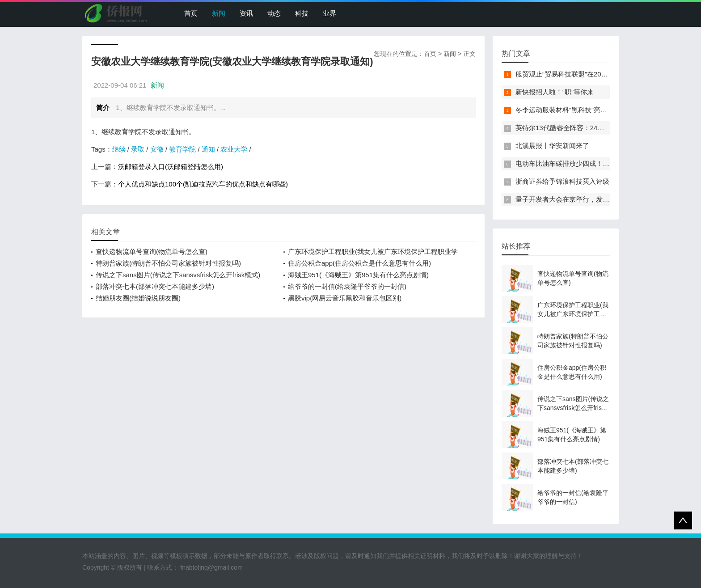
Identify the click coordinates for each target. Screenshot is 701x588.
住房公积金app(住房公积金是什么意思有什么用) (359, 263)
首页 (191, 13)
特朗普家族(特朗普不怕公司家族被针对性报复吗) (168, 263)
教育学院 (182, 149)
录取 (138, 149)
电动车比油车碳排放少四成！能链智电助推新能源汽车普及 (603, 163)
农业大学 (234, 149)
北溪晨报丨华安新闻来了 (552, 146)
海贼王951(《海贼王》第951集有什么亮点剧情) (358, 275)
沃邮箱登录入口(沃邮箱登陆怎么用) (171, 167)
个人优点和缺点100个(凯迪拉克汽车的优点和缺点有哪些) (203, 184)
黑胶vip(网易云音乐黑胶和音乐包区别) (345, 298)
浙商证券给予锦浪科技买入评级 (562, 181)
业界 (329, 13)
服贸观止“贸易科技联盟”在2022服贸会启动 (579, 74)
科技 (302, 13)
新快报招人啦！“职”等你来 (555, 92)
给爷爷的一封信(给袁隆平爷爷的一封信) (347, 286)
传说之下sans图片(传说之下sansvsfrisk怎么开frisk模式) (178, 275)
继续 (119, 149)
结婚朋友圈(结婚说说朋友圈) (138, 298)
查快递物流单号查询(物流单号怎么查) (152, 252)
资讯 (246, 13)
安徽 (157, 149)
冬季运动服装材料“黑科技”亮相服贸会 (571, 110)
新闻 (219, 13)
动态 (274, 13)
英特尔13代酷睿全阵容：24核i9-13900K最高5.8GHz (593, 128)
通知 (208, 149)
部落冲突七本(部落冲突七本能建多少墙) (155, 286)
